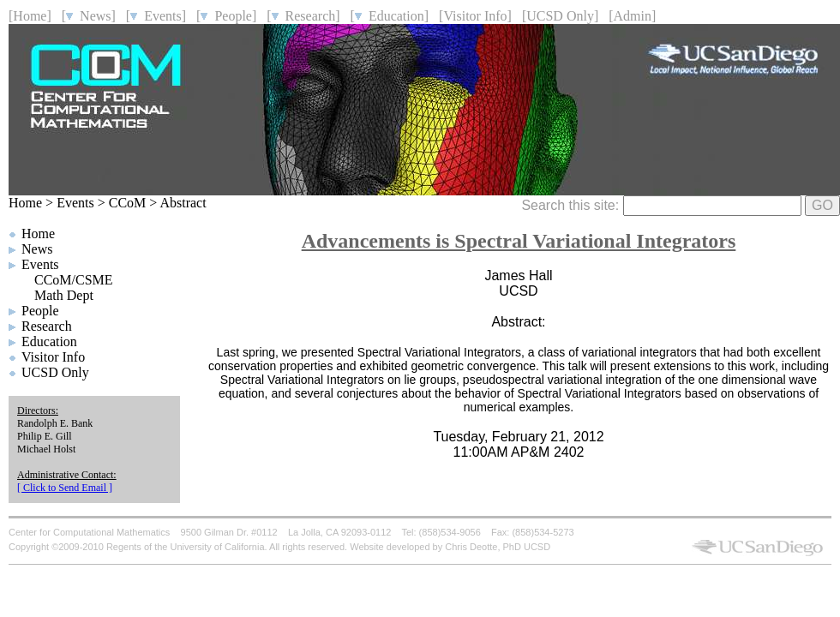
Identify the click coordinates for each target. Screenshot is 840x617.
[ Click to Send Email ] (65, 488)
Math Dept (64, 295)
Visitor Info (53, 357)
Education (49, 341)
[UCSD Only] (560, 16)
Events (75, 203)
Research (47, 326)
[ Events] (156, 16)
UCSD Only (55, 372)
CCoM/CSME (74, 280)
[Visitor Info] (475, 16)
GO (822, 205)
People (40, 311)
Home (25, 203)
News (37, 249)
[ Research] (303, 16)
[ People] (226, 16)
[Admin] (632, 16)
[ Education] (390, 16)
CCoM (128, 203)
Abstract (183, 203)
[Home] (30, 16)
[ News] (89, 16)
